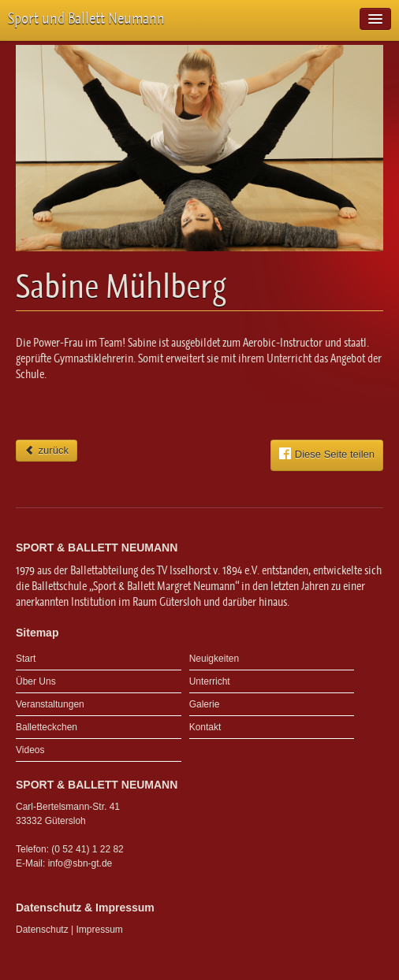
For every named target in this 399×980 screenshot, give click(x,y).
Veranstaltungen (50, 704)
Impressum (100, 930)
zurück (47, 450)
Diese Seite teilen (327, 454)
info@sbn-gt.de (80, 863)
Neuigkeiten (214, 659)
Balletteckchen (47, 727)
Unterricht (210, 681)
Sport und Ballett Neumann (86, 19)
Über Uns (36, 681)
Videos (30, 750)
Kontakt (205, 727)
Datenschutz (42, 930)
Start (26, 659)
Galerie (205, 704)
